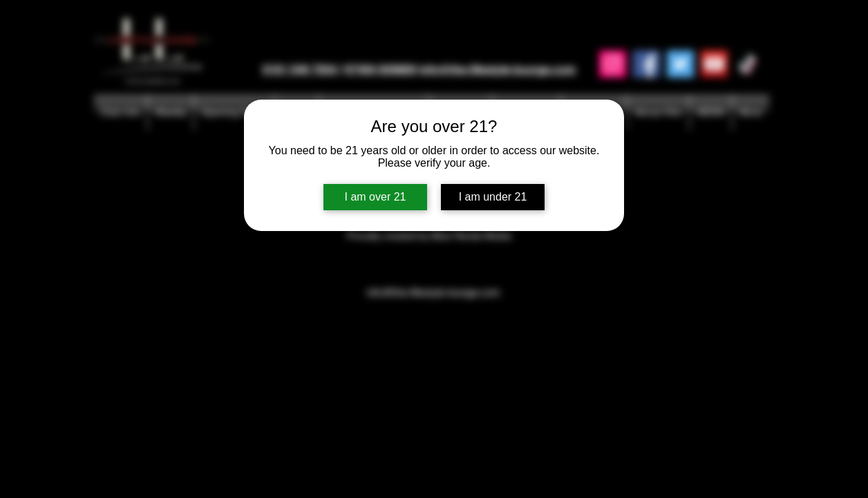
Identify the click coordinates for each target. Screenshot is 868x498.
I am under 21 (493, 197)
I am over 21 (376, 197)
